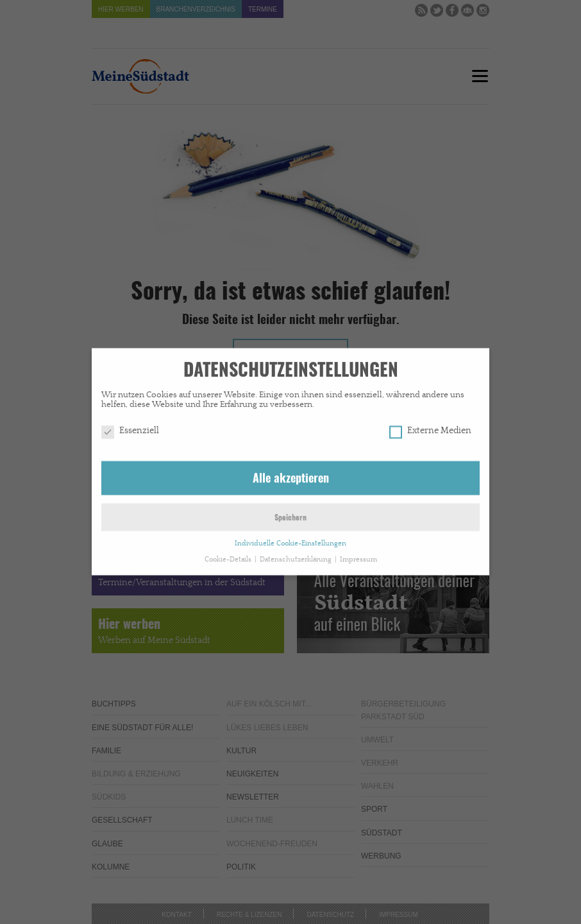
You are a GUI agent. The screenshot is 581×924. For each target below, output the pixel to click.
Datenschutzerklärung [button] (297, 554)
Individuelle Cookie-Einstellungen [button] (290, 538)
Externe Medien (430, 426)
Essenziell (130, 426)
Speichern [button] (290, 513)
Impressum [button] (358, 554)
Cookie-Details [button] (229, 554)
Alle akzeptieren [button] (291, 474)
